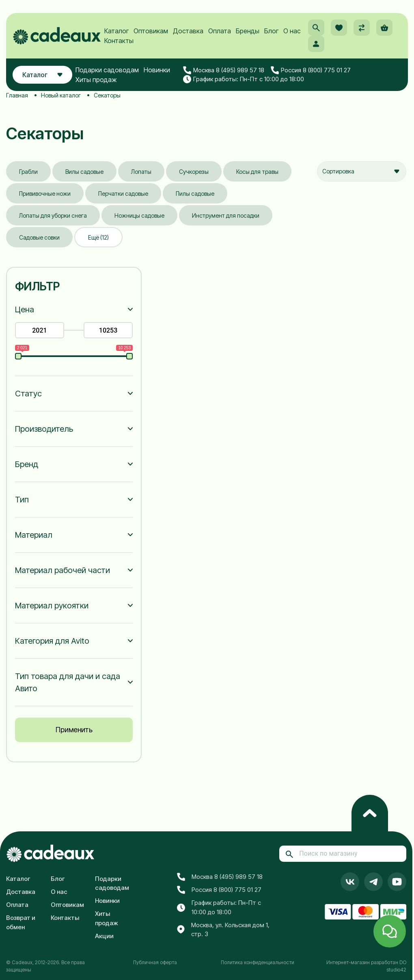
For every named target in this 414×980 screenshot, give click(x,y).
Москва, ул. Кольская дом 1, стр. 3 (223, 930)
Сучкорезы (194, 172)
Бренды (248, 31)
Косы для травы (257, 172)
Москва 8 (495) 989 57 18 (224, 70)
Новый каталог (61, 95)
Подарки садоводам (107, 70)
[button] (316, 28)
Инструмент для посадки (226, 215)
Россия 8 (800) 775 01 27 (311, 70)
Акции (104, 936)
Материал (34, 535)
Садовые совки (39, 237)
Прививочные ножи (45, 194)
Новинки (157, 70)
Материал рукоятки (52, 606)
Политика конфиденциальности (258, 962)
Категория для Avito (52, 641)
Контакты (119, 41)
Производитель (44, 429)
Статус (28, 394)
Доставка (188, 31)
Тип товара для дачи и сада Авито (68, 682)
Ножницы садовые (139, 215)
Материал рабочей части (63, 570)
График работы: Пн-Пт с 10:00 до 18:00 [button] (244, 79)
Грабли (28, 172)
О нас (292, 31)
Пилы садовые (195, 194)
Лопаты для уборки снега (53, 215)
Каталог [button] (42, 75)
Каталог (116, 31)
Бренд (27, 464)
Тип (22, 500)
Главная (17, 95)
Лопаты (141, 172)
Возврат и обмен (21, 922)
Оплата (220, 31)
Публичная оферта (155, 962)
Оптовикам (151, 31)
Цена (25, 309)
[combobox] (362, 171)
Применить (74, 730)
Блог (271, 31)
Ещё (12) (98, 237)
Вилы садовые (84, 172)
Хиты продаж (96, 80)
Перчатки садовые (123, 194)
